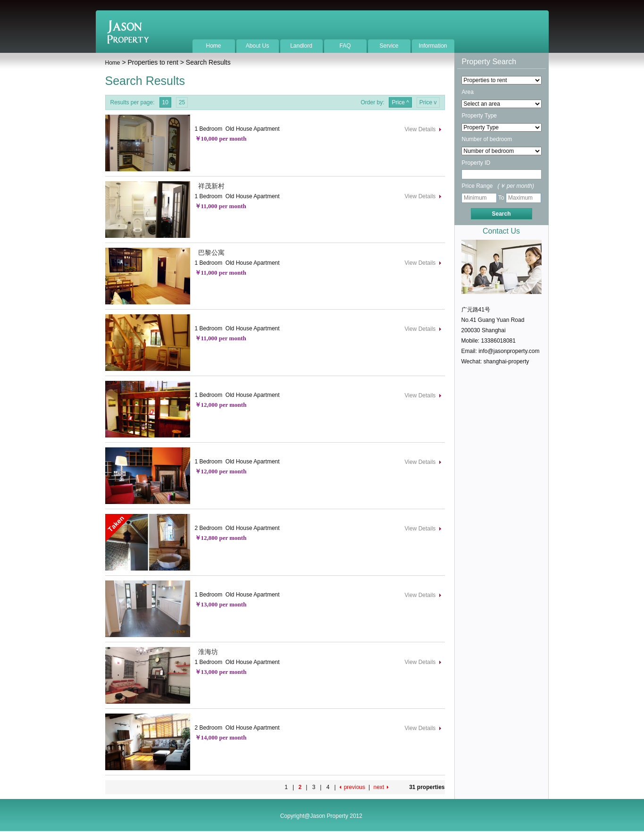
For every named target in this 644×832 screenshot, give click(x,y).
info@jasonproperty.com (509, 351)
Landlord (301, 46)
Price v (428, 102)
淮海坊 (207, 652)
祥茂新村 (210, 186)
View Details (420, 129)
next (379, 787)
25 (182, 102)
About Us (257, 46)
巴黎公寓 (210, 252)
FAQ (345, 46)
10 (165, 102)
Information (433, 46)
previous (355, 787)
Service (389, 46)
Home (213, 46)
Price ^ (400, 102)
